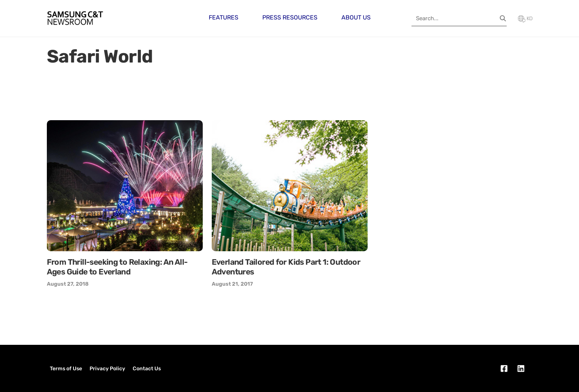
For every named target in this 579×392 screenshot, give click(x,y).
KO (525, 19)
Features (224, 17)
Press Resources (290, 17)
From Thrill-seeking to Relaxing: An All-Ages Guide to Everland (117, 267)
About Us (356, 17)
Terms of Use (66, 369)
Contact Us (147, 369)
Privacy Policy (107, 369)
